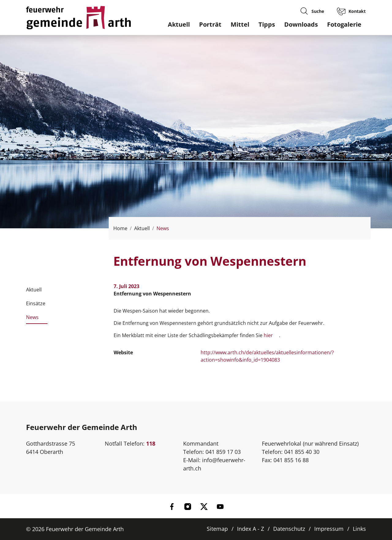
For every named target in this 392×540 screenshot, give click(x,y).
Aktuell (179, 24)
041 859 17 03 (223, 452)
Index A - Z (251, 529)
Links (359, 529)
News (32, 319)
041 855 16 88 (291, 460)
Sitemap (217, 529)
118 (151, 443)
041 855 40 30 (302, 452)
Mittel (240, 24)
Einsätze (36, 303)
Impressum (329, 529)
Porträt (210, 24)
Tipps (267, 24)
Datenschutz (289, 529)
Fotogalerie (344, 24)
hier (271, 335)
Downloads (301, 24)
